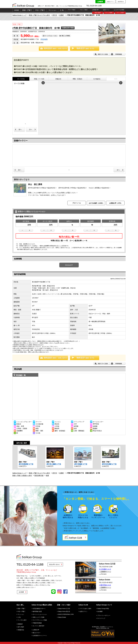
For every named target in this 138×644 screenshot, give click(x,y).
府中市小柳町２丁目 (54, 464)
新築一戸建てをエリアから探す (39, 15)
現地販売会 (21, 630)
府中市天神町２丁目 (109, 464)
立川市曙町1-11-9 (105, 569)
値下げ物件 (21, 627)
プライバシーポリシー (104, 615)
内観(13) (58, 79)
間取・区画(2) (77, 79)
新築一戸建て (27, 10)
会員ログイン (111, 2)
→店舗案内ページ (105, 572)
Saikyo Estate (62, 617)
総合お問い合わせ (54, 564)
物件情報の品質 (37, 611)
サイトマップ (101, 618)
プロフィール (77, 203)
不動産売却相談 (37, 623)
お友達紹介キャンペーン (40, 636)
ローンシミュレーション (40, 614)
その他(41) (97, 79)
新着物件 (20, 624)
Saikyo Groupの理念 (103, 609)
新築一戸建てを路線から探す (22, 475)
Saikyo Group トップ (19, 15)
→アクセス (103, 574)
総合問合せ (121, 2)
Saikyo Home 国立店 (64, 611)
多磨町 (62, 15)
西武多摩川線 (39, 475)
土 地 (62, 10)
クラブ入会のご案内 (85, 609)
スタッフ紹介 (84, 10)
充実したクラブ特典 (38, 617)
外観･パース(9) (39, 79)
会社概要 (21, 592)
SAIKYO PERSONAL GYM (66, 614)
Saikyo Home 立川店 (64, 609)
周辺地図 (44, 39)
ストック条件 (120, 13)
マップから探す (22, 620)
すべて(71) (21, 79)
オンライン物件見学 (38, 626)
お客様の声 (95, 10)
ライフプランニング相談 (40, 620)
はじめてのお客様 (119, 10)
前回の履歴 (98, 13)
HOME (17, 10)
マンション (52, 10)
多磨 (47, 475)
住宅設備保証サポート (39, 609)
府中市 (55, 15)
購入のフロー (37, 633)
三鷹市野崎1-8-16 (105, 585)
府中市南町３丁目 (81, 464)
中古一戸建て (40, 10)
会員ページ (106, 10)
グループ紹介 (72, 10)
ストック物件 (109, 13)
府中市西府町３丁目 (26, 464)
